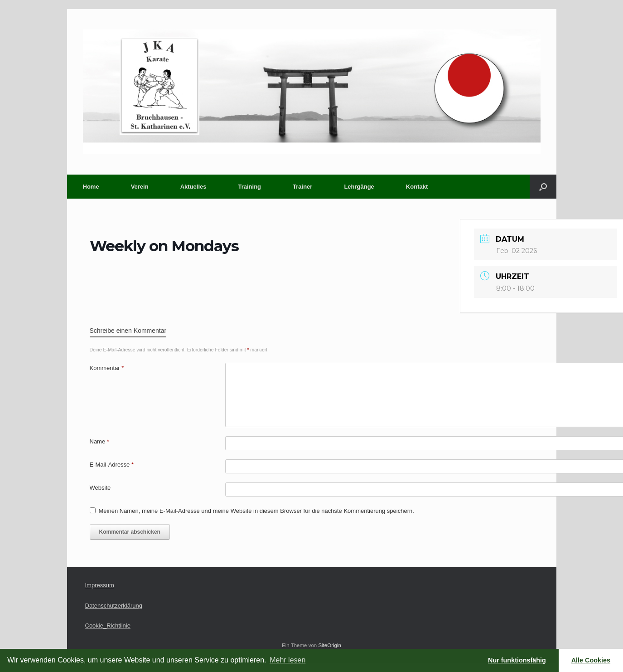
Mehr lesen (287, 660)
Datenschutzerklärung (114, 606)
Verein (140, 187)
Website (100, 488)
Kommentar (107, 368)
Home (91, 187)
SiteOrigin (330, 645)
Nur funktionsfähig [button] (517, 660)
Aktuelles (193, 187)
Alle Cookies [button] (591, 660)
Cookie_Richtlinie (108, 626)
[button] (543, 187)
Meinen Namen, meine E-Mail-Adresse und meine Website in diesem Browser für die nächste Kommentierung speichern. (256, 511)
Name (99, 441)
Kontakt (417, 187)
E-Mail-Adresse (112, 465)
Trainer (302, 187)
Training (249, 187)
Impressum (100, 585)
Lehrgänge (359, 187)
